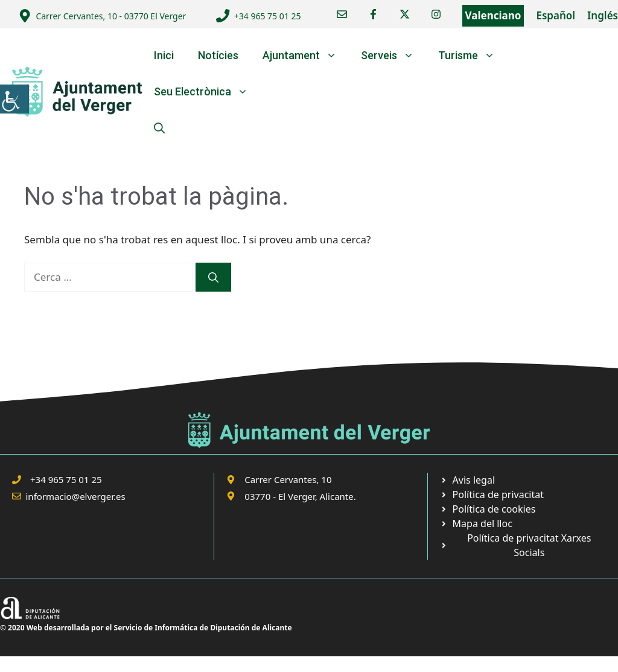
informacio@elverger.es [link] (76, 496)
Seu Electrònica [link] (207, 92)
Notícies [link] (218, 55)
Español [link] (556, 15)
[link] (14, 99)
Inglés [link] (603, 15)
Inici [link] (164, 55)
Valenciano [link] (493, 15)
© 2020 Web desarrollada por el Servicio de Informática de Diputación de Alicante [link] (146, 628)
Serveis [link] (393, 56)
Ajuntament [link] (306, 56)
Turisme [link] (473, 56)
